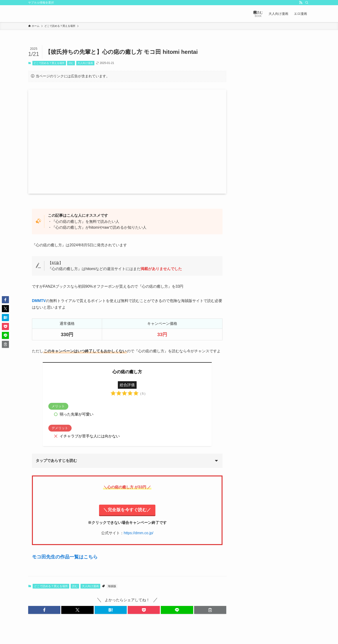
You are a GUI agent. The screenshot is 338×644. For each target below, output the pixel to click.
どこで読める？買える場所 (49, 63)
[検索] (307, 3)
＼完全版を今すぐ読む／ (127, 510)
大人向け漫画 (85, 63)
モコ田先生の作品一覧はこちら (65, 557)
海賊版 (112, 586)
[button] (44, 610)
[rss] (301, 3)
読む (71, 63)
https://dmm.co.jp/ (138, 533)
